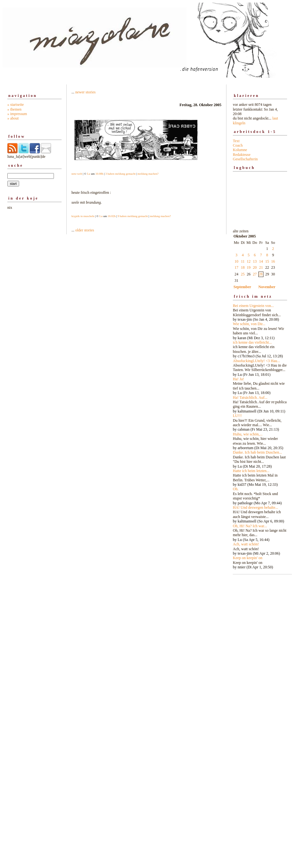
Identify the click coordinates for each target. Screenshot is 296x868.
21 (261, 267)
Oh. (236, 489)
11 (243, 261)
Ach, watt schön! (246, 544)
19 (249, 267)
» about (13, 118)
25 (243, 274)
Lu (89, 174)
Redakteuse (242, 155)
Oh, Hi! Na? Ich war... (250, 526)
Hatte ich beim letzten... (251, 471)
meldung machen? (148, 174)
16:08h (99, 174)
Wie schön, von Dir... (249, 324)
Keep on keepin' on (248, 558)
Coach (238, 145)
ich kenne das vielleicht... (252, 342)
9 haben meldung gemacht (133, 216)
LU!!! (237, 416)
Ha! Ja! (238, 379)
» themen (14, 109)
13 (255, 261)
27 (255, 274)
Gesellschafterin (245, 159)
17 (236, 267)
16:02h (111, 216)
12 (249, 261)
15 (267, 261)
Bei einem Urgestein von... (253, 306)
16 (273, 261)
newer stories (85, 92)
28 (261, 274)
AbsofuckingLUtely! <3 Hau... (256, 361)
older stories (85, 230)
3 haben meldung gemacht (120, 174)
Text (236, 141)
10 (236, 261)
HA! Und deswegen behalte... (255, 507)
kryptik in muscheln (83, 216)
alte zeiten (260, 398)
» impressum (17, 114)
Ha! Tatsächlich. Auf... (250, 398)
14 (261, 261)
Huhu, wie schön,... (248, 434)
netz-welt (77, 174)
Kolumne (240, 150)
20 (255, 267)
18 (243, 267)
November (267, 287)
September (242, 287)
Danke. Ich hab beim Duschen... (257, 452)
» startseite (16, 105)
